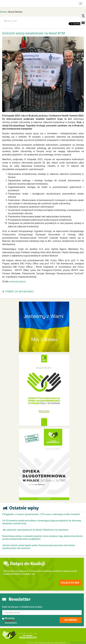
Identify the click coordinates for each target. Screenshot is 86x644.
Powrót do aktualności (19, 292)
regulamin (10, 620)
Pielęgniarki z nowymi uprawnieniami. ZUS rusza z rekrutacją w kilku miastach (41, 514)
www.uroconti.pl (18, 282)
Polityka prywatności (78, 643)
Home (3, 12)
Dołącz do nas (70, 583)
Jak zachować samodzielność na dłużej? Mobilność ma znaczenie (35, 530)
